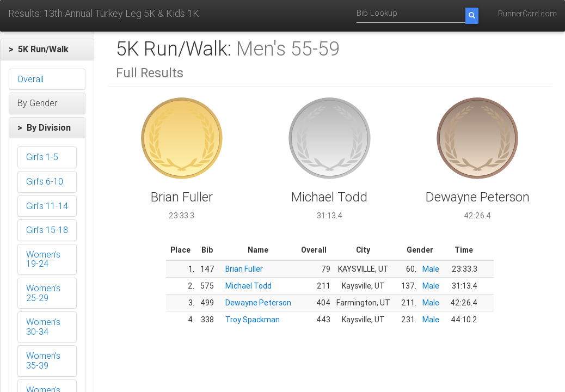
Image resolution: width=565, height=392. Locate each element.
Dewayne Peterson (258, 303)
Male (431, 269)
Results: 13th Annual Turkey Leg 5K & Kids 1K (104, 13)
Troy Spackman (253, 320)
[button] (47, 50)
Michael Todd (248, 286)
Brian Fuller (244, 269)
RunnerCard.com (527, 14)
